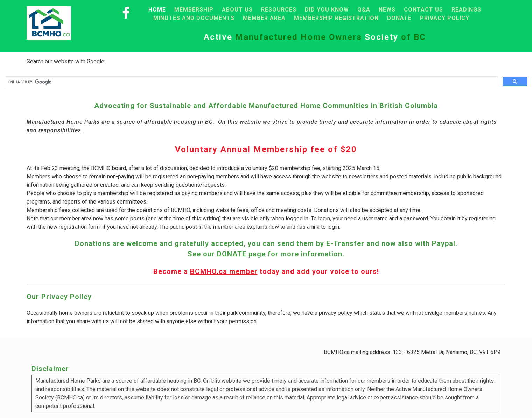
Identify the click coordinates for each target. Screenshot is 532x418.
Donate (399, 18)
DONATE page (241, 254)
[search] (251, 82)
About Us (237, 10)
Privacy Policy (445, 18)
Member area (264, 18)
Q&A (364, 10)
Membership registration (336, 18)
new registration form (73, 227)
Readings (466, 10)
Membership (194, 10)
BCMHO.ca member (224, 271)
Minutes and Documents (194, 18)
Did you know (327, 10)
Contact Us (423, 10)
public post (183, 227)
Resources (279, 10)
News (387, 10)
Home (157, 10)
